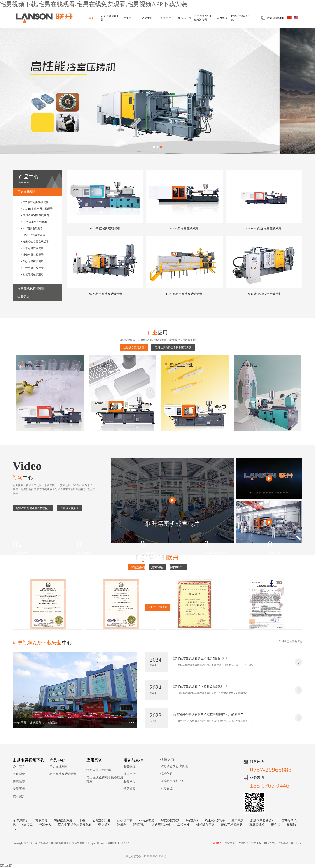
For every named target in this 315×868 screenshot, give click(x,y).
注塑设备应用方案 (134, 348)
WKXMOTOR (170, 821)
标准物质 (45, 825)
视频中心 (129, 18)
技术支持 (129, 774)
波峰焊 (122, 825)
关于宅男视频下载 (157, 607)
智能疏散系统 (63, 821)
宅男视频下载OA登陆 (290, 843)
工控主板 (184, 825)
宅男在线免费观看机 (63, 774)
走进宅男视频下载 (110, 18)
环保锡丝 (192, 821)
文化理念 (19, 774)
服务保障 (129, 767)
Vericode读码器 (215, 821)
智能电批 (139, 825)
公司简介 (19, 767)
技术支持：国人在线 (263, 843)
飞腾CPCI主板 (101, 821)
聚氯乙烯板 (257, 825)
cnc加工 (27, 825)
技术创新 (166, 774)
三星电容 (238, 821)
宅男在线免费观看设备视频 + (33, 508)
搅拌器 (276, 825)
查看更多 (24, 297)
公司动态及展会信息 (290, 641)
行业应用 (166, 18)
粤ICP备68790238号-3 (120, 843)
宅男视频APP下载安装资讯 (203, 18)
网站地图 (230, 843)
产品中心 (147, 18)
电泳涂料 (104, 825)
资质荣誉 (19, 781)
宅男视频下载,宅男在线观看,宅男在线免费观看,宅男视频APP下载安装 (94, 4)
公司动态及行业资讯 (174, 766)
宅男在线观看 (59, 767)
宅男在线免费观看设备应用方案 (173, 348)
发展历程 (19, 789)
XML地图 (216, 843)
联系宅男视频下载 (240, 18)
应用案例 (94, 760)
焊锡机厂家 (125, 821)
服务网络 (129, 781)
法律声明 (243, 843)
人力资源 (222, 18)
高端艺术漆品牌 (232, 825)
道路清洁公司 (161, 825)
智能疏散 (41, 821)
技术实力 (19, 796)
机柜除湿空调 (205, 825)
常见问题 (129, 789)
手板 (82, 821)
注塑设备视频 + (69, 508)
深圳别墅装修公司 (262, 821)
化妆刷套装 (147, 821)
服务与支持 (185, 18)
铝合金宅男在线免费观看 (75, 825)
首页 (91, 18)
